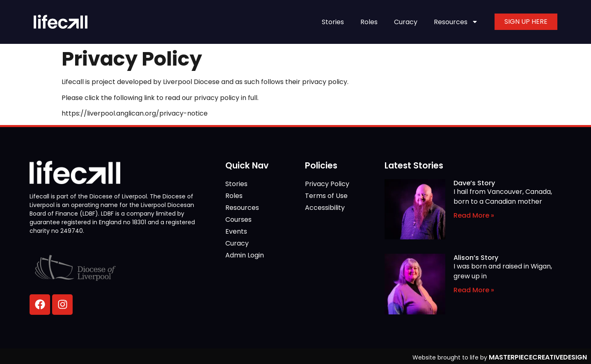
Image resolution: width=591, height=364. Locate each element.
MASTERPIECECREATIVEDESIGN (538, 357)
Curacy (406, 22)
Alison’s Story (476, 258)
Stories (333, 22)
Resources (456, 22)
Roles (369, 22)
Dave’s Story (474, 183)
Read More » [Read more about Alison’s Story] (474, 290)
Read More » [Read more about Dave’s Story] (474, 215)
